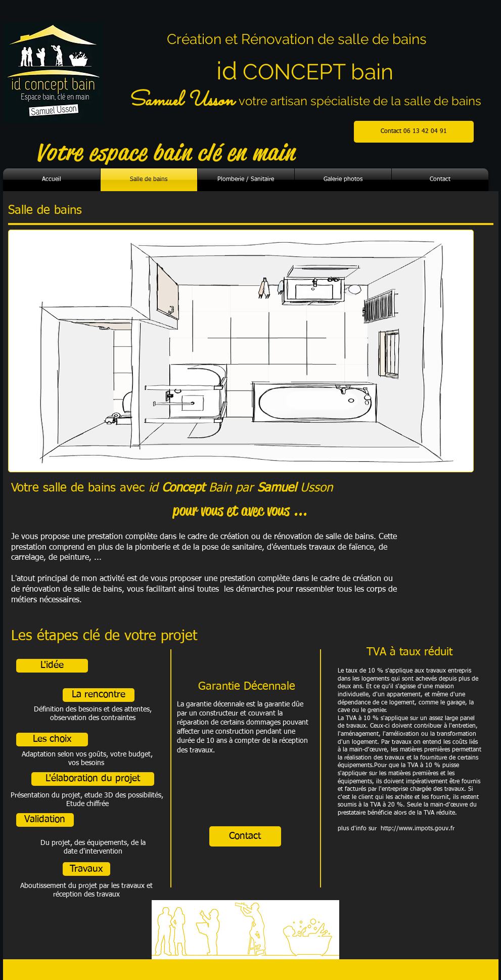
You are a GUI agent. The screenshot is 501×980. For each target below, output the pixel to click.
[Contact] (245, 836)
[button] (52, 666)
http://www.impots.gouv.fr (418, 829)
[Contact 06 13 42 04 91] (414, 132)
